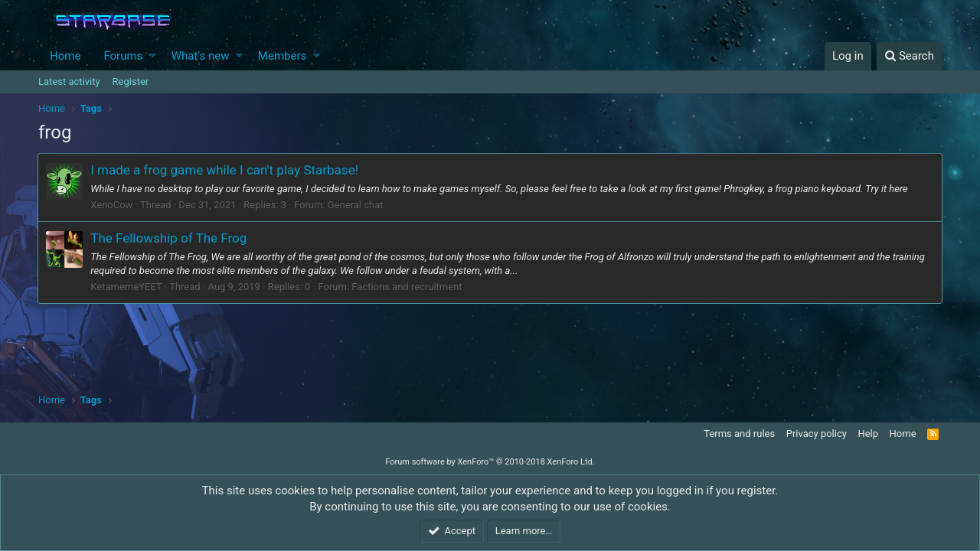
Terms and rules (739, 434)
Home (65, 56)
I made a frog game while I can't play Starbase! (225, 170)
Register (131, 82)
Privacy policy (817, 434)
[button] (153, 56)
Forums (123, 56)
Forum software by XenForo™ (490, 462)
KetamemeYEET (127, 287)
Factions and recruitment (407, 287)
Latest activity (69, 82)
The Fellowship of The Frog (169, 238)
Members (282, 56)
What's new (201, 56)
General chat (356, 205)
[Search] (909, 56)
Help (868, 434)
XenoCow (112, 205)
